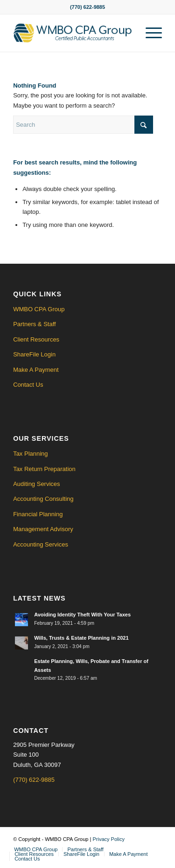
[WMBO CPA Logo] (73, 33)
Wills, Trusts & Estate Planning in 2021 (81, 638)
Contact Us (28, 385)
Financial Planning (38, 514)
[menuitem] (149, 33)
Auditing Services (36, 484)
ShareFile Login (34, 354)
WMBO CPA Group (39, 309)
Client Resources (36, 339)
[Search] (83, 125)
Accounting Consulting (43, 499)
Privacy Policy (108, 839)
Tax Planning (30, 454)
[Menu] (149, 33)
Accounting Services (41, 544)
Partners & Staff (35, 324)
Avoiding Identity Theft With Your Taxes (82, 615)
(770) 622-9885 (34, 780)
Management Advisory (43, 529)
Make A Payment (36, 370)
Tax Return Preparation (44, 469)
